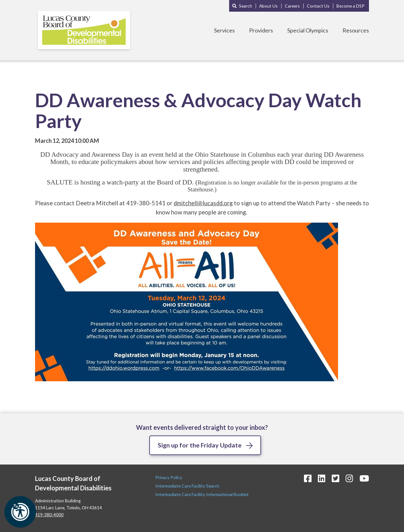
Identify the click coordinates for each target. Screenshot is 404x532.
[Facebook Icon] (308, 478)
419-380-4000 (49, 514)
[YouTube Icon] (364, 478)
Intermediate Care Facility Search (188, 486)
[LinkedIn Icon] (322, 478)
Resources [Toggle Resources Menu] (356, 30)
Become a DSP (351, 6)
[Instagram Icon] (349, 478)
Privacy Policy (169, 477)
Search (246, 6)
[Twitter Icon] (336, 478)
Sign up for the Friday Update (200, 445)
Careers (292, 6)
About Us (268, 6)
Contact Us (318, 6)
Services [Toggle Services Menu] (224, 30)
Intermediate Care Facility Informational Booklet (202, 495)
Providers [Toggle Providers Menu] (261, 30)
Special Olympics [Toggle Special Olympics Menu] (308, 30)
